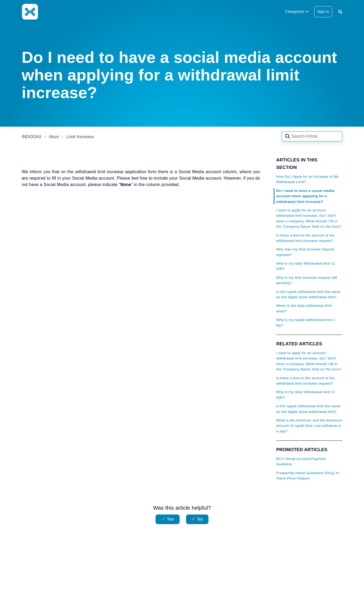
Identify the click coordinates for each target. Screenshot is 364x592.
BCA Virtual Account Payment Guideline (301, 461)
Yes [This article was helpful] (170, 519)
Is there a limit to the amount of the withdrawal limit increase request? (306, 238)
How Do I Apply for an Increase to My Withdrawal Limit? (307, 179)
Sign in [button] (323, 11)
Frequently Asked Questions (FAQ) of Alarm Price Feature (308, 476)
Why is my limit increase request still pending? (307, 280)
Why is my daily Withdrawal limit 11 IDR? (306, 266)
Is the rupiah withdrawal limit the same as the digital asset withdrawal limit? (308, 294)
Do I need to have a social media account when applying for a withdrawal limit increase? (305, 196)
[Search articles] (312, 136)
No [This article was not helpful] (200, 519)
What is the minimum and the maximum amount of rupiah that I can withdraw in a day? (309, 426)
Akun (54, 137)
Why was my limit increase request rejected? (305, 252)
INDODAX (32, 137)
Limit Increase (80, 137)
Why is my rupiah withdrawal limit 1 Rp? (306, 322)
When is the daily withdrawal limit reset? (304, 308)
